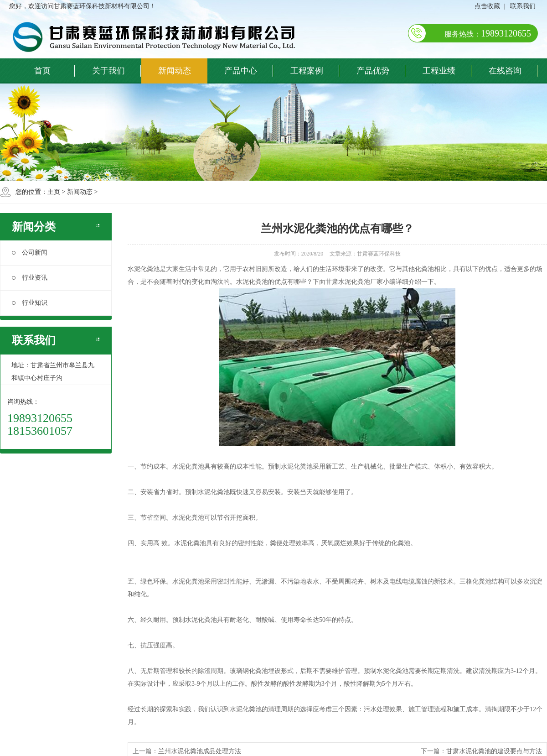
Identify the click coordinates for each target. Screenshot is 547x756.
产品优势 (373, 71)
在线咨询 (505, 71)
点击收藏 (487, 6)
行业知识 (30, 303)
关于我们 (108, 71)
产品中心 (241, 71)
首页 (42, 71)
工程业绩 (439, 71)
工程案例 (307, 71)
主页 (54, 192)
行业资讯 (30, 278)
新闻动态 (175, 71)
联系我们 (523, 6)
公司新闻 (30, 253)
